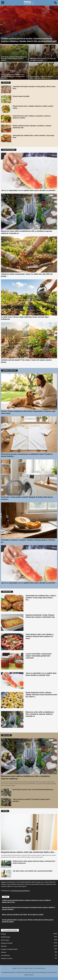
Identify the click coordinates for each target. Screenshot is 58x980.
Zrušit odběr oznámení (39, 968)
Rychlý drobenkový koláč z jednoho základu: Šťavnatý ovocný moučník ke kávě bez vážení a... (41, 695)
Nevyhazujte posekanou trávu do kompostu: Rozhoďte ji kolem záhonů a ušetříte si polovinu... (14, 59)
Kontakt (26, 968)
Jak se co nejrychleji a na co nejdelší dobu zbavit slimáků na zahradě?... (29, 190)
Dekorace (4, 946)
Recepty (3, 934)
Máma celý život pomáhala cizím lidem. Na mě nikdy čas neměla (23, 915)
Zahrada (3, 952)
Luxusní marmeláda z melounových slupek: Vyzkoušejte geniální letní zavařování (39, 656)
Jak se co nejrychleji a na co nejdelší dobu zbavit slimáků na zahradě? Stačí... (41, 674)
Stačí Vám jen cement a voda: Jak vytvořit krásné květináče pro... (34, 790)
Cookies (31, 968)
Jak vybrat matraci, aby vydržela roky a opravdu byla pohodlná (33, 871)
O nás (19, 968)
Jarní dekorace (5, 955)
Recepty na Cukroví (7, 958)
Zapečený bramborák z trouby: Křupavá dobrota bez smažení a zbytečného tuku (40, 616)
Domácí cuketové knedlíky (21, 96)
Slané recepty (5, 940)
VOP (22, 968)
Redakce (15, 968)
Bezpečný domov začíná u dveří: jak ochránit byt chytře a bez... (28, 852)
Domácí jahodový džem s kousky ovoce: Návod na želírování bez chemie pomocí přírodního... (13, 76)
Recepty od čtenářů (7, 943)
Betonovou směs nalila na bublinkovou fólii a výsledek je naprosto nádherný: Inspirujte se (40, 714)
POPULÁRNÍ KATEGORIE (10, 930)
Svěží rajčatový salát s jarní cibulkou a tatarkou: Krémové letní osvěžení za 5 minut (40, 636)
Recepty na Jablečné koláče (9, 949)
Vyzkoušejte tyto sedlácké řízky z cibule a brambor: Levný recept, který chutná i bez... (41, 598)
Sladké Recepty (6, 937)
